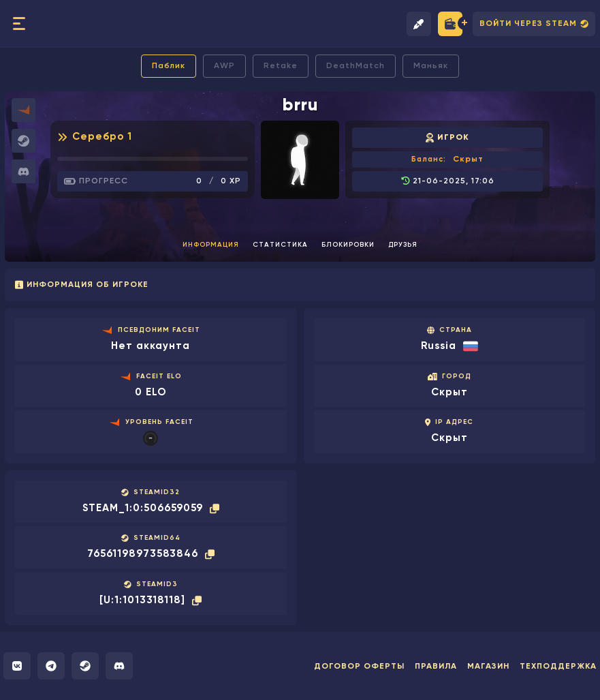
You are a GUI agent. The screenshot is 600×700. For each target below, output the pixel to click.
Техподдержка (558, 667)
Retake (281, 66)
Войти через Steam (534, 24)
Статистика (280, 245)
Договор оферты (359, 667)
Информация (211, 245)
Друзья (403, 245)
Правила (436, 667)
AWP (224, 66)
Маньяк (431, 66)
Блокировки (348, 245)
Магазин (488, 667)
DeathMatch (356, 66)
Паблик (169, 66)
